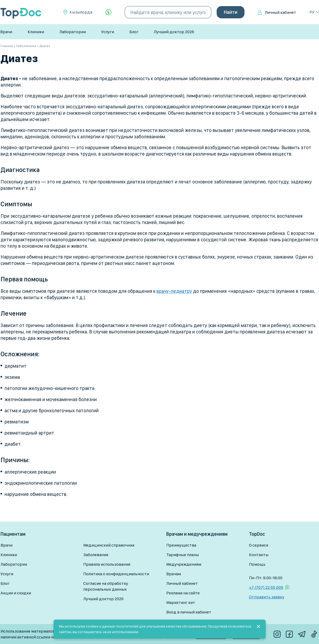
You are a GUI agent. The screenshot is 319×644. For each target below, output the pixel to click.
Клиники (36, 32)
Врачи (6, 32)
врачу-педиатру (174, 291)
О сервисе (259, 545)
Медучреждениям (184, 564)
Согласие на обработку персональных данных (106, 586)
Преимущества (181, 545)
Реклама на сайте (183, 593)
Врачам (174, 574)
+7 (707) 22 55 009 (266, 587)
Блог (134, 32)
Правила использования (107, 564)
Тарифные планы (183, 555)
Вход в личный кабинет (189, 612)
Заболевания (96, 555)
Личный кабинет (280, 12)
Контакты (259, 555)
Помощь (257, 564)
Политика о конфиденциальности (116, 574)
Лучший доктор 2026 (174, 32)
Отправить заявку (267, 597)
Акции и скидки (16, 593)
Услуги (108, 32)
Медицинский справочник (109, 545)
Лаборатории (73, 32)
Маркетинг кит (181, 602)
